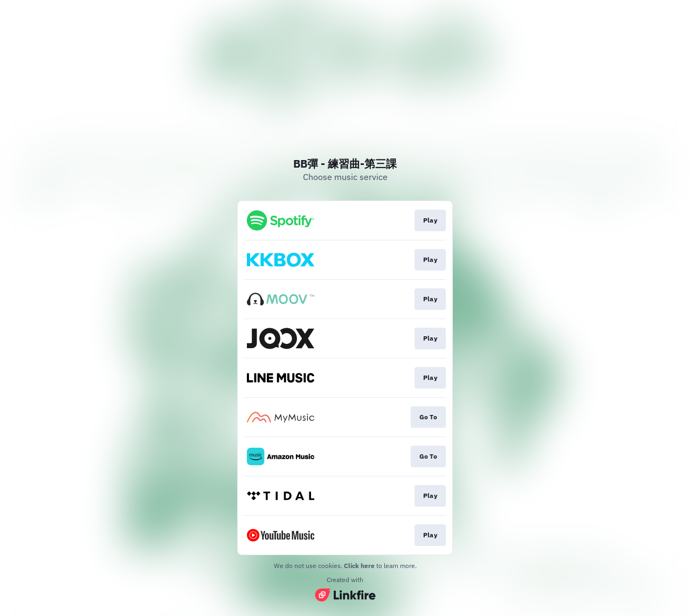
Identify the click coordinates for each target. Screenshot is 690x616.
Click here (359, 566)
